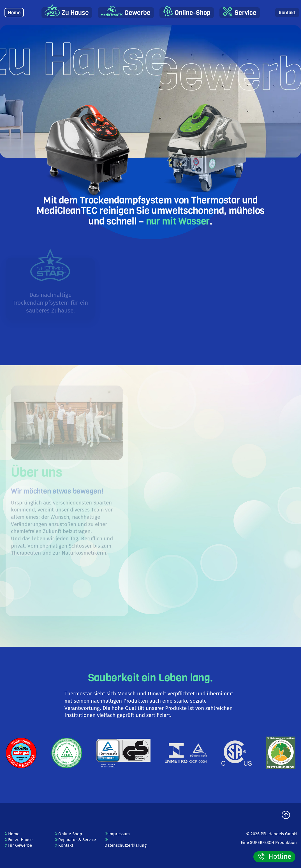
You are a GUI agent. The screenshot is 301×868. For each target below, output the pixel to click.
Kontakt (287, 13)
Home (14, 13)
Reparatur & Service (75, 840)
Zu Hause (75, 13)
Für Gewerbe (18, 845)
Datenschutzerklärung (126, 843)
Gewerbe (137, 13)
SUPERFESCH (262, 842)
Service (246, 13)
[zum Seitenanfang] (286, 815)
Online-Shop (193, 13)
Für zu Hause (18, 840)
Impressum (117, 834)
